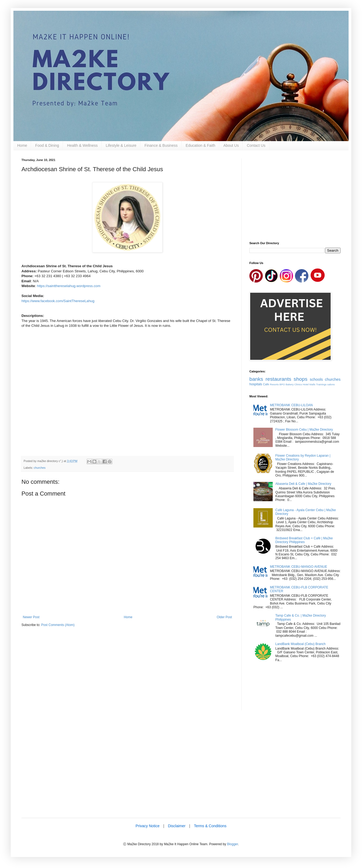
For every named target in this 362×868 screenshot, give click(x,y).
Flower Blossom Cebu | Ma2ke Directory (304, 430)
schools (316, 379)
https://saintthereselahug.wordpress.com (69, 286)
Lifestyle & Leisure (121, 145)
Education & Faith (200, 145)
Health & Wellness (82, 145)
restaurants (278, 379)
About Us (231, 145)
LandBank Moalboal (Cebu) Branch (300, 644)
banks (256, 379)
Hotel (306, 384)
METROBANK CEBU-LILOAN (291, 405)
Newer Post (31, 617)
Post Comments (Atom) (58, 625)
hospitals (256, 384)
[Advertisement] (127, 673)
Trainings (321, 384)
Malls (312, 384)
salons (331, 384)
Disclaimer (177, 826)
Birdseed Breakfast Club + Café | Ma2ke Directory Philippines (304, 540)
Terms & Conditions (210, 826)
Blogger (233, 844)
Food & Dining (47, 145)
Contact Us (256, 145)
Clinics (298, 384)
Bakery (290, 384)
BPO (282, 384)
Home (22, 145)
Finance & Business (161, 145)
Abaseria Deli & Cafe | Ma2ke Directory (303, 484)
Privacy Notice (147, 826)
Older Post (224, 617)
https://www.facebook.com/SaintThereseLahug (58, 301)
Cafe (266, 384)
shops (300, 379)
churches (40, 468)
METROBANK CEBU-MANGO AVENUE (299, 567)
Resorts (274, 384)
